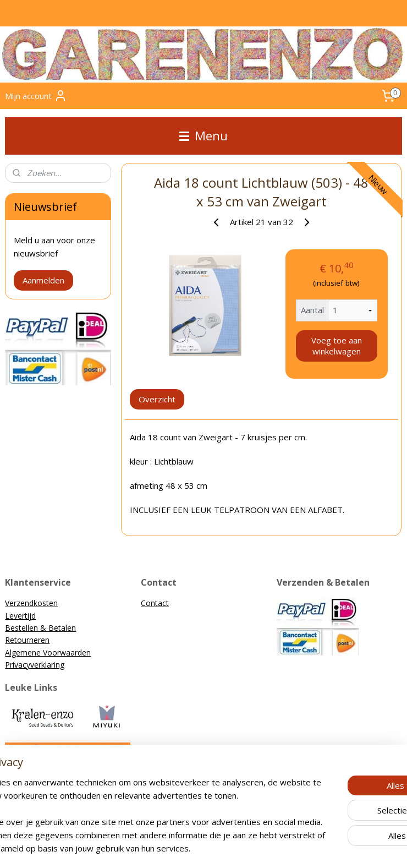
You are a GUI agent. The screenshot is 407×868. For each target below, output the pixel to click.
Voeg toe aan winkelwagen (337, 346)
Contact (155, 603)
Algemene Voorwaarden (48, 653)
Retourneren (27, 640)
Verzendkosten (31, 603)
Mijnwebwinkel (319, 848)
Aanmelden (43, 280)
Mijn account (36, 96)
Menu (204, 136)
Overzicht (158, 399)
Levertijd (20, 616)
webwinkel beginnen (223, 848)
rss (181, 848)
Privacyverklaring (35, 665)
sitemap (158, 848)
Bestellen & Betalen (40, 628)
